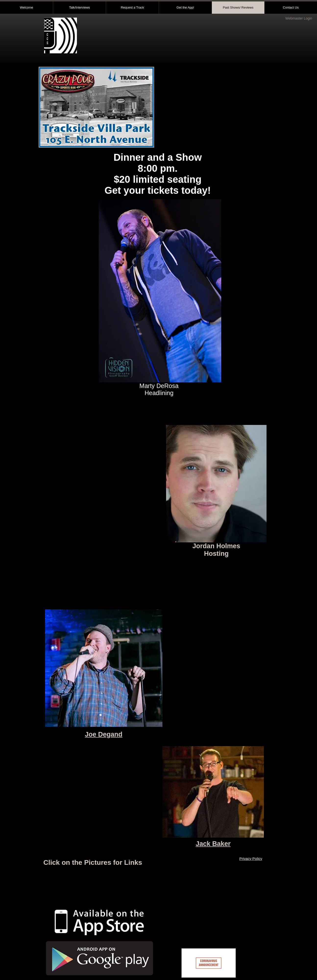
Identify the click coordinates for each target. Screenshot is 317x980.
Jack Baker (213, 844)
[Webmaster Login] (299, 19)
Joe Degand (104, 734)
